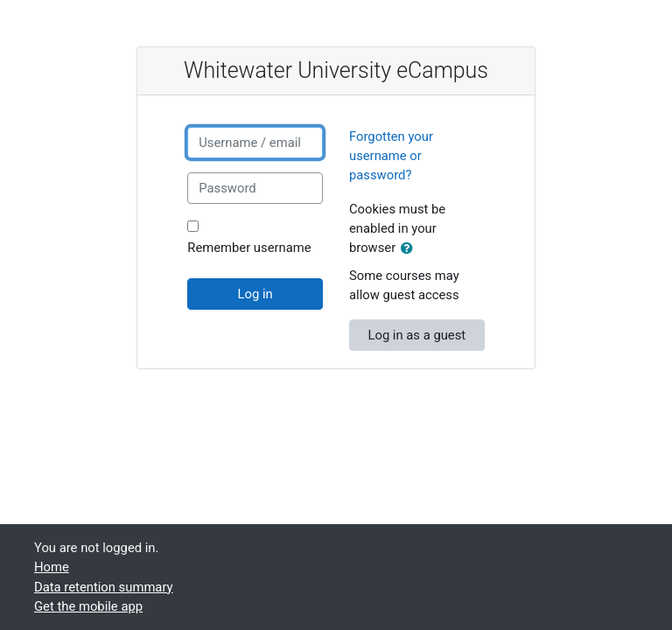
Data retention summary (104, 587)
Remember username (249, 248)
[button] (410, 248)
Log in (255, 294)
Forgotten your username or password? (391, 156)
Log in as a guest (416, 335)
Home (52, 567)
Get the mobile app (88, 606)
